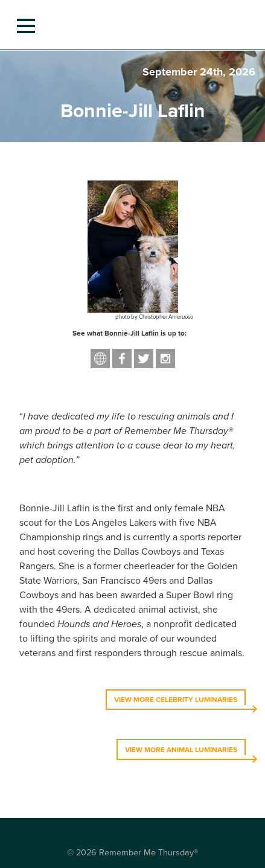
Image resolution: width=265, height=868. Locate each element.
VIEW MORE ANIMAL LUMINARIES (181, 750)
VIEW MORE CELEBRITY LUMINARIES (176, 700)
